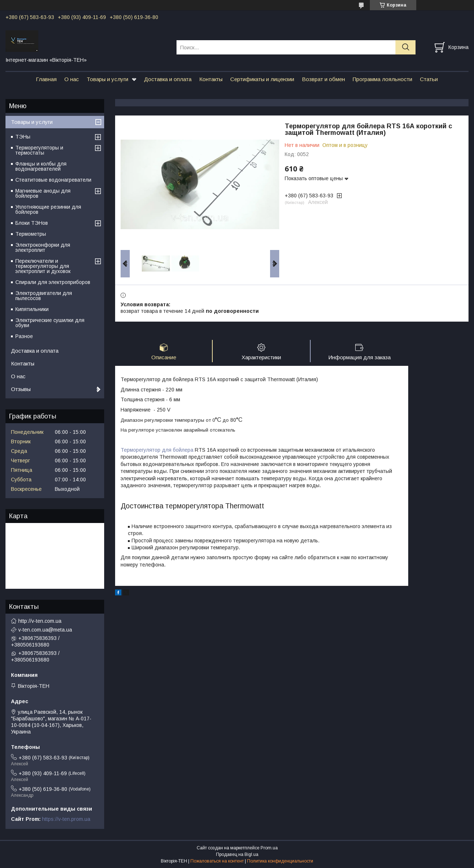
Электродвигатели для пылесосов (44, 296)
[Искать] (405, 47)
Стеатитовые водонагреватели (53, 180)
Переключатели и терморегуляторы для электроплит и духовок (43, 266)
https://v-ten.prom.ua (66, 819)
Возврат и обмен (323, 79)
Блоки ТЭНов (32, 223)
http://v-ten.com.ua (40, 621)
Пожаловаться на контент (217, 861)
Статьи (429, 79)
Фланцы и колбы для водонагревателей (41, 166)
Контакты (211, 79)
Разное (24, 336)
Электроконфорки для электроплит (43, 247)
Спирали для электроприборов (53, 282)
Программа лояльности (382, 79)
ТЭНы (23, 137)
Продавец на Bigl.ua (237, 854)
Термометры (31, 234)
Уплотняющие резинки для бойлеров (48, 209)
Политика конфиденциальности (280, 861)
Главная (46, 79)
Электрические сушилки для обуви (50, 323)
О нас (72, 79)
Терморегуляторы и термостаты (39, 150)
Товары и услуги (107, 79)
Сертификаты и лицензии (262, 79)
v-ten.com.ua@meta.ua (45, 630)
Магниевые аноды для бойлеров (43, 193)
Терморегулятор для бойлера (157, 450)
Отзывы (21, 389)
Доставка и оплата (168, 79)
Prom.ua (269, 848)
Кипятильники (32, 309)
